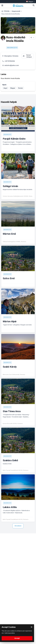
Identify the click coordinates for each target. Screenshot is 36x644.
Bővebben (18, 526)
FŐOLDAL (7, 11)
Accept (17, 638)
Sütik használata (10, 633)
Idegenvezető (16, 11)
